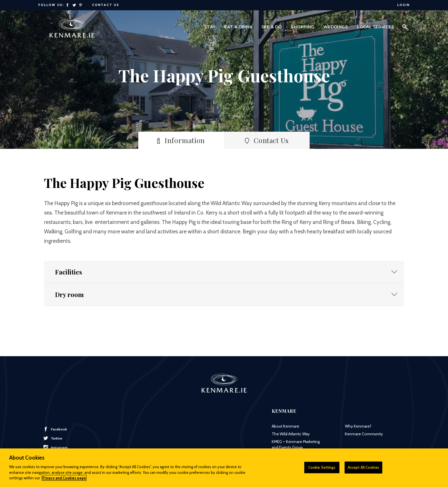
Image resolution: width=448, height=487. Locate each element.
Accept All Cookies (363, 470)
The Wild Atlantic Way (291, 434)
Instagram (55, 447)
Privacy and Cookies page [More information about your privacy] (64, 480)
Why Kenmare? (358, 426)
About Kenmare (285, 426)
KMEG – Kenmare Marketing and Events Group (296, 444)
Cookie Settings (322, 470)
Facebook (55, 429)
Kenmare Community (364, 434)
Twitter (53, 438)
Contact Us (106, 5)
